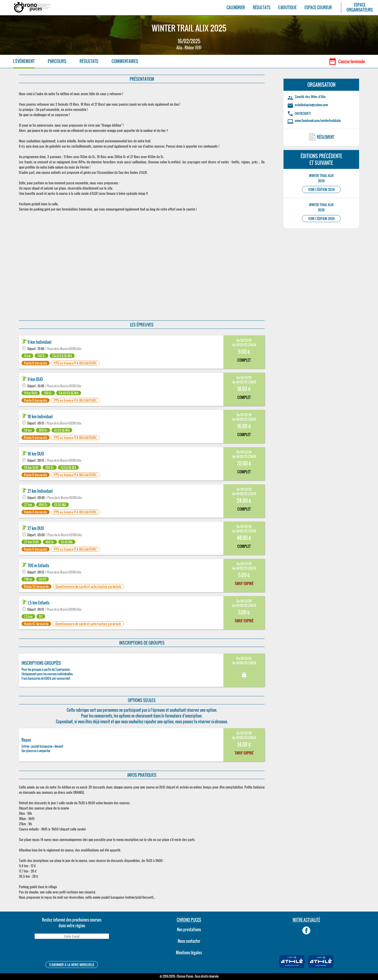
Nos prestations (189, 929)
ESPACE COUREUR (318, 7)
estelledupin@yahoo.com (311, 105)
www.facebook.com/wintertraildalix (318, 120)
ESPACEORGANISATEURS (360, 7)
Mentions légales (189, 952)
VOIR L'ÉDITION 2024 (321, 189)
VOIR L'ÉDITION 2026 (321, 219)
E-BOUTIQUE (287, 7)
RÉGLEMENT (326, 137)
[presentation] (72, 951)
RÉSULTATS (262, 7)
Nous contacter (189, 941)
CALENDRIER (236, 7)
